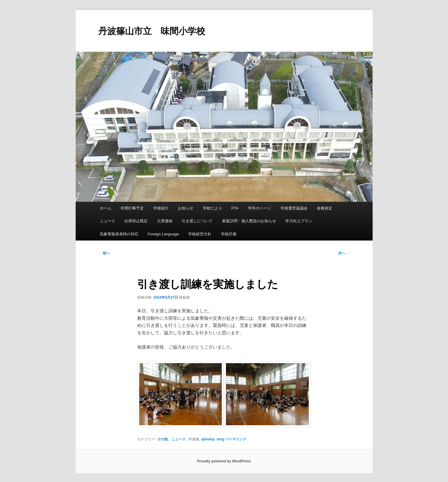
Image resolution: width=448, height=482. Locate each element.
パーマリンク (236, 439)
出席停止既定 (136, 221)
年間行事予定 (132, 208)
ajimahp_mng (213, 439)
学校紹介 (161, 208)
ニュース (107, 221)
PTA (235, 208)
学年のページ (259, 208)
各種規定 (324, 208)
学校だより (212, 208)
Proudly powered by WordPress (224, 461)
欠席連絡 (165, 221)
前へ (104, 253)
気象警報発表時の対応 (119, 234)
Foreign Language (163, 234)
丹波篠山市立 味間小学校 (152, 31)
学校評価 (229, 234)
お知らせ (186, 208)
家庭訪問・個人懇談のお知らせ (249, 221)
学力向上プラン (299, 221)
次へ (344, 253)
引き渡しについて (197, 221)
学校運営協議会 (294, 208)
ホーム (106, 208)
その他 (162, 439)
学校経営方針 (200, 234)
